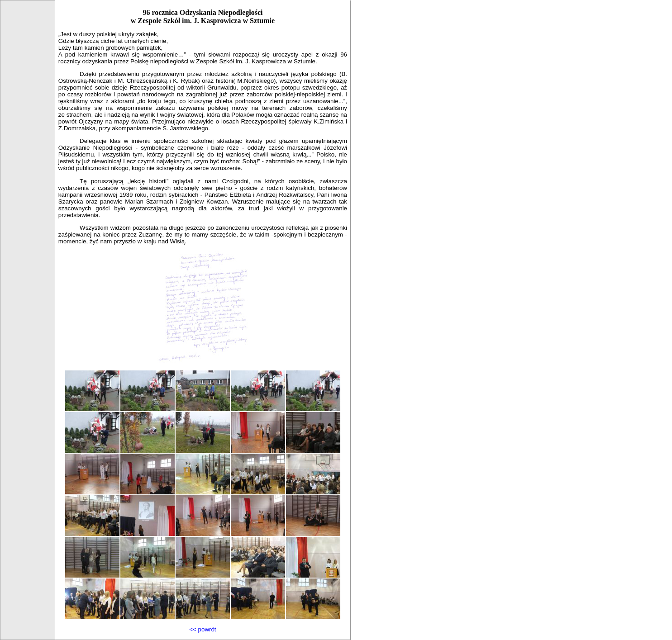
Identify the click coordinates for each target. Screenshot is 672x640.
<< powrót (203, 629)
